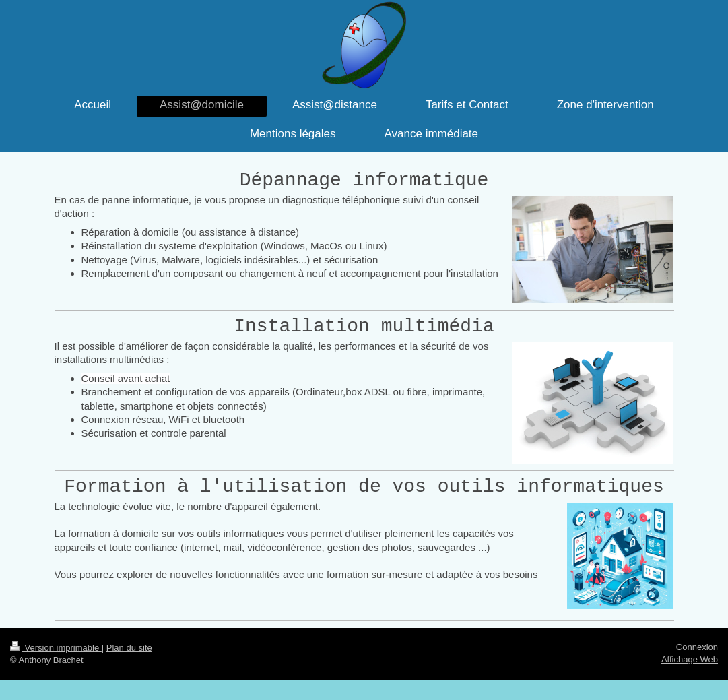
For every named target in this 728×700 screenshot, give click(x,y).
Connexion (697, 647)
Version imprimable (56, 648)
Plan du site (129, 648)
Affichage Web (690, 659)
